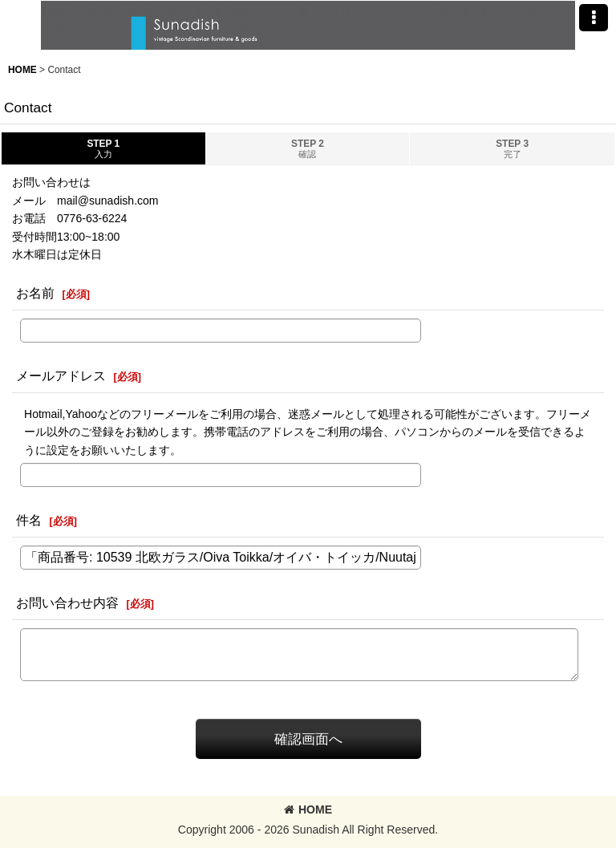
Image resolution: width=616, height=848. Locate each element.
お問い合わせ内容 (67, 603)
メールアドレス (61, 375)
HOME (308, 809)
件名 (29, 520)
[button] (594, 18)
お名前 (35, 293)
